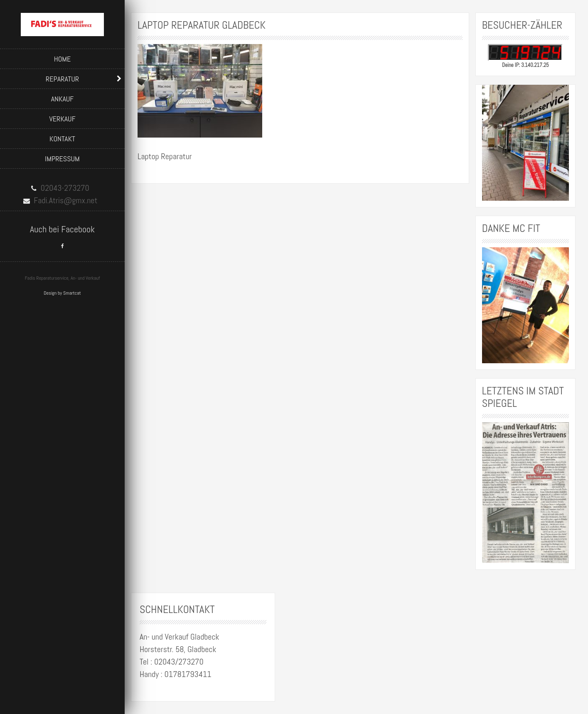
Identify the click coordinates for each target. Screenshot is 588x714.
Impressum (62, 159)
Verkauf (62, 119)
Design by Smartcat (62, 293)
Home (63, 59)
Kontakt (62, 139)
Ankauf (63, 99)
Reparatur (62, 79)
